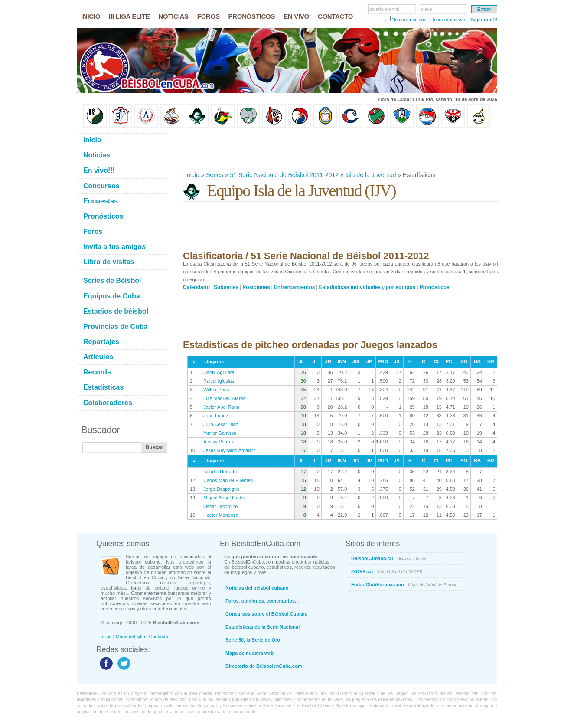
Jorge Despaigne (221, 489)
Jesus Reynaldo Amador (229, 450)
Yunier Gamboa (220, 433)
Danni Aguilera (219, 372)
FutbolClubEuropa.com (404, 584)
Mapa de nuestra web (249, 653)
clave (427, 9)
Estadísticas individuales (350, 287)
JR (328, 361)
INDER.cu (387, 571)
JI (315, 361)
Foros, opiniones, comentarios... (262, 601)
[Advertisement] (341, 149)
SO (464, 361)
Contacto (159, 636)
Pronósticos (434, 287)
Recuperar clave (448, 20)
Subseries (226, 287)
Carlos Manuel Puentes (228, 480)
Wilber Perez (217, 390)
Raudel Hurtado (220, 472)
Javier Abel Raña (221, 407)
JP (369, 361)
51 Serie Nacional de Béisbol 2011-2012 (285, 175)
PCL (450, 361)
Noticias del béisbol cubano (257, 588)
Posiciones (256, 287)
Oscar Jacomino (220, 506)
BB (477, 361)
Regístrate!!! (483, 20)
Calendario (196, 287)
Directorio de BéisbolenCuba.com (264, 666)
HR (491, 361)
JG (356, 361)
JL (301, 361)
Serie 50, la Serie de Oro (253, 640)
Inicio (192, 175)
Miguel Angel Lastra (224, 498)
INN (342, 361)
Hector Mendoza (221, 515)
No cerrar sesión (409, 20)
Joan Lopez (216, 416)
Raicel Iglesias (219, 381)
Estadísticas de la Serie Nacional (263, 627)
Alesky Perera (218, 442)
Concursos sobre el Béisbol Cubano (266, 614)
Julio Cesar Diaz (221, 424)
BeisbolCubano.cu (389, 558)
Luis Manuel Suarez (224, 398)
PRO (383, 361)
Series (215, 175)
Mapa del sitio (130, 636)
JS (396, 361)
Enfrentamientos (295, 287)
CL (437, 361)
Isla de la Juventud (371, 175)
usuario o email (384, 9)
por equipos (401, 287)
